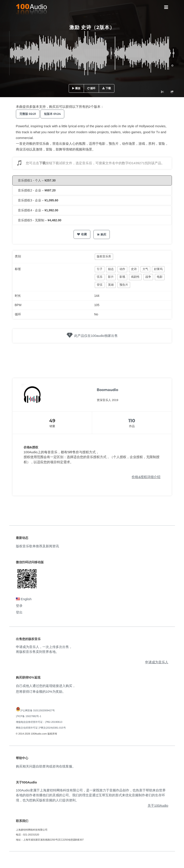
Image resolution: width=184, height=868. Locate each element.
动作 (122, 269)
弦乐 (100, 277)
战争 (148, 277)
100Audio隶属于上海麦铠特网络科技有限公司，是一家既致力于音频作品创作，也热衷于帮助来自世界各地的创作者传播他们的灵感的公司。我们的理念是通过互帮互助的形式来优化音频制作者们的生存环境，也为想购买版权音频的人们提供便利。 (91, 795)
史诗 (134, 269)
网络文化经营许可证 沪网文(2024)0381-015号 (41, 728)
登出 (19, 612)
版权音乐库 (104, 256)
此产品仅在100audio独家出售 (96, 336)
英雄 (111, 285)
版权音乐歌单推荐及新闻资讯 (37, 546)
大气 (145, 269)
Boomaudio (107, 390)
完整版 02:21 (28, 114)
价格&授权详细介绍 (146, 477)
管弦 (100, 285)
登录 (19, 606)
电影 (160, 277)
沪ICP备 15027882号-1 (29, 716)
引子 (100, 269)
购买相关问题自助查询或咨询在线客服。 (46, 766)
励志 (111, 269)
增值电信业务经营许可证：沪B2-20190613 (39, 722)
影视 (122, 277)
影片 (111, 277)
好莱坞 (158, 269)
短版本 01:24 (52, 114)
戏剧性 (135, 277)
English (24, 599)
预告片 (124, 285)
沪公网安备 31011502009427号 (38, 710)
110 (132, 421)
